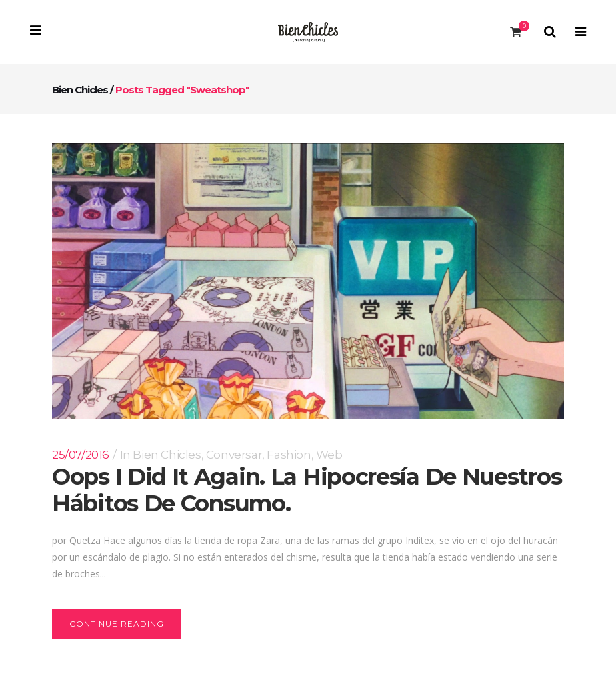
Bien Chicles (80, 90)
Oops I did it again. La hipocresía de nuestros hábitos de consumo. (307, 490)
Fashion (289, 455)
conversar (234, 455)
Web (329, 455)
